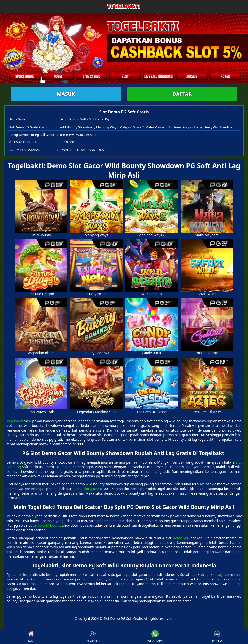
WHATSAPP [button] (155, 636)
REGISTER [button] (93, 636)
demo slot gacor (86, 489)
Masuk (66, 94)
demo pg (180, 538)
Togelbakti (15, 421)
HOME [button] (31, 636)
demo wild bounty (47, 525)
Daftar (182, 94)
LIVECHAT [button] (217, 636)
